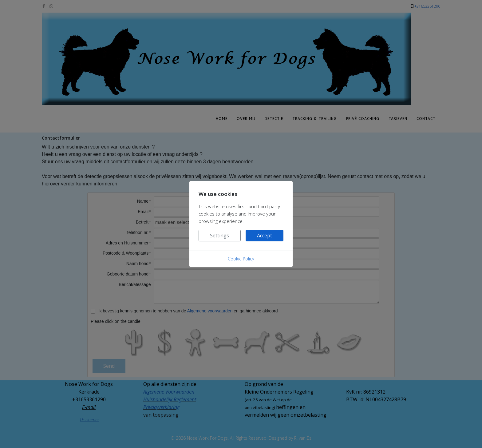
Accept (265, 236)
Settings (219, 236)
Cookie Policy (241, 259)
